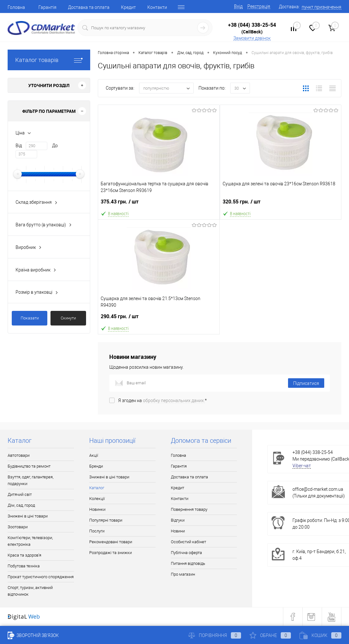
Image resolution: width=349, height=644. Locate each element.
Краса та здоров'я (24, 555)
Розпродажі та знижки (111, 553)
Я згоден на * (162, 401)
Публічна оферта (186, 553)
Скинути (68, 318)
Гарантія (47, 7)
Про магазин (183, 574)
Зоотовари (18, 527)
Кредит (128, 7)
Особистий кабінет (188, 542)
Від (19, 146)
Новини (178, 531)
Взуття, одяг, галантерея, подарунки (30, 480)
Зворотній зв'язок (33, 635)
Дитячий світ (20, 494)
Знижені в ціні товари (28, 516)
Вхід (238, 6)
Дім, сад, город (21, 505)
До (55, 146)
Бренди (96, 466)
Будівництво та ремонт (29, 466)
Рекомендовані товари (111, 542)
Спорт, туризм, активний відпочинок (30, 591)
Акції (94, 455)
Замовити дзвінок (252, 38)
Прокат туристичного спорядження (41, 577)
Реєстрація (259, 6)
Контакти (157, 7)
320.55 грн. (281, 204)
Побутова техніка (24, 566)
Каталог (97, 488)
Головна (16, 7)
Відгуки (178, 520)
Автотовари (19, 455)
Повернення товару (189, 509)
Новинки (97, 509)
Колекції (97, 499)
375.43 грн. (159, 204)
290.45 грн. (159, 319)
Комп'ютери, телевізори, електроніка (30, 541)
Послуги (97, 531)
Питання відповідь (188, 563)
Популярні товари (106, 520)
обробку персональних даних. (174, 401)
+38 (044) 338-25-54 (252, 25)
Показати (30, 318)
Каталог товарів (49, 60)
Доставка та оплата (89, 7)
